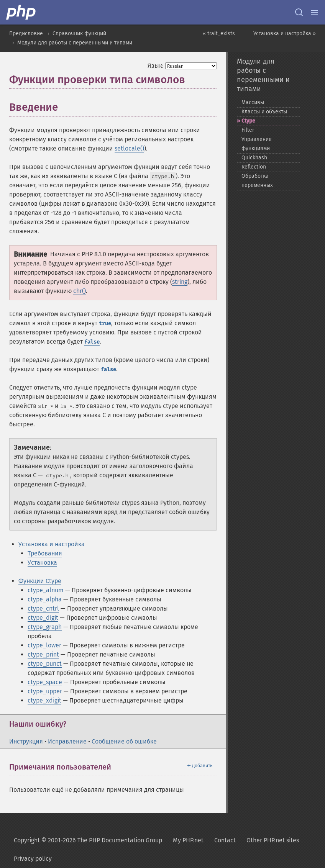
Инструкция (26, 741)
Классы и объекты (264, 112)
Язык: (156, 66)
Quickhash (254, 158)
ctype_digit (43, 618)
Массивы (253, 102)
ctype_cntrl (43, 608)
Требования (45, 553)
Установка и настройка (52, 544)
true (105, 323)
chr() (80, 291)
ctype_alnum (46, 590)
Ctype (248, 121)
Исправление (67, 741)
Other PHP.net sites (273, 840)
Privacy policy (33, 859)
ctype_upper (45, 691)
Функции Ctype (40, 581)
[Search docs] (299, 12)
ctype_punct (45, 664)
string (180, 282)
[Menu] (314, 12)
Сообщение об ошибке (124, 741)
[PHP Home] (21, 12)
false (92, 342)
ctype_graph (45, 627)
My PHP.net (188, 840)
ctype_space (45, 682)
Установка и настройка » (285, 34)
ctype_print (43, 654)
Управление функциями (257, 144)
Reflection (254, 167)
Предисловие (26, 34)
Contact (225, 840)
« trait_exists (219, 34)
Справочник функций (79, 34)
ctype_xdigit (44, 700)
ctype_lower (44, 645)
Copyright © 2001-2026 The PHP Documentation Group (88, 840)
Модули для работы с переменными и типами (75, 43)
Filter (248, 130)
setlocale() (129, 148)
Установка (42, 563)
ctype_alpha (45, 599)
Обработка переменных (257, 181)
